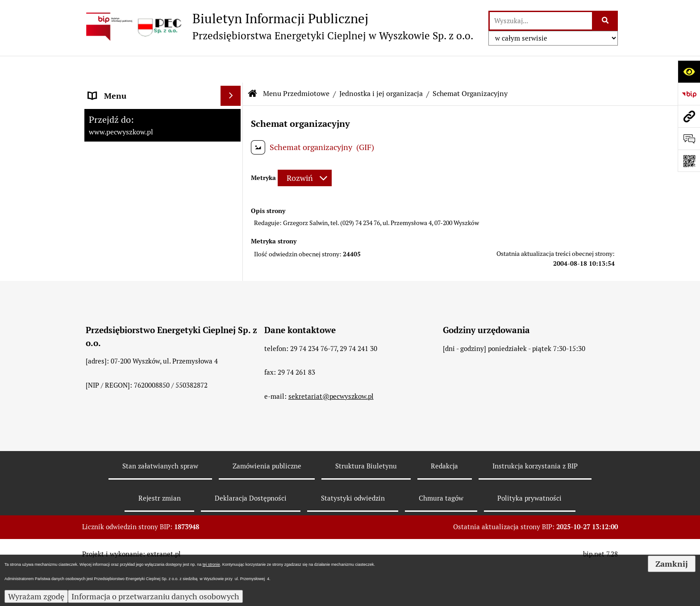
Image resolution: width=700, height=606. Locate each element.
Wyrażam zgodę (36, 596)
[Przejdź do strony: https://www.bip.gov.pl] (689, 94)
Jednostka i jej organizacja (381, 67)
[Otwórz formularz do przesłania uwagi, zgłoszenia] (689, 138)
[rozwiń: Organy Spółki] (233, 213)
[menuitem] (162, 135)
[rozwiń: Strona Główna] (233, 89)
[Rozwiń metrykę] (305, 152)
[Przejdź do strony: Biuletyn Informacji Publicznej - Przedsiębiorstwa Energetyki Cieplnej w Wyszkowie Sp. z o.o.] (278, 26)
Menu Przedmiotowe (296, 67)
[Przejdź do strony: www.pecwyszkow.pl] (689, 116)
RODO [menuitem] (99, 336)
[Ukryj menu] (231, 69)
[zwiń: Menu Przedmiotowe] (233, 109)
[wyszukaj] (541, 21)
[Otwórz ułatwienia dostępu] (689, 71)
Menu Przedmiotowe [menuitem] (125, 109)
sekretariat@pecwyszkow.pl (331, 497)
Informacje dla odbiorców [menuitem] (133, 316)
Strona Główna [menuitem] (115, 89)
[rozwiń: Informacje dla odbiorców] (233, 316)
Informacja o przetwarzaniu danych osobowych (155, 596)
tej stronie (211, 564)
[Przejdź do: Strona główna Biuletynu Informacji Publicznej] (253, 67)
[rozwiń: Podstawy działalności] (233, 290)
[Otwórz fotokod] (689, 161)
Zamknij (672, 564)
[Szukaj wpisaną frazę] (606, 21)
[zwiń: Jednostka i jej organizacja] (233, 135)
